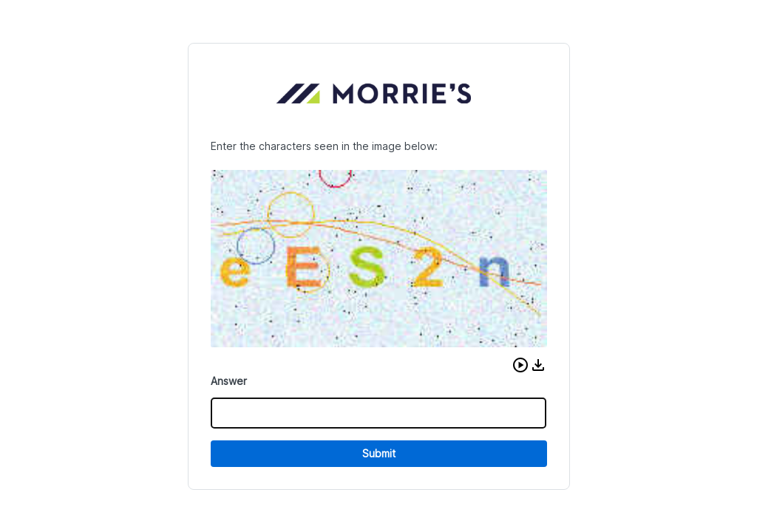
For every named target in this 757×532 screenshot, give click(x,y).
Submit (379, 453)
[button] (520, 365)
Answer (229, 381)
